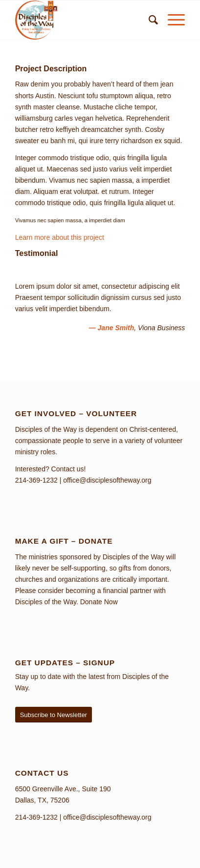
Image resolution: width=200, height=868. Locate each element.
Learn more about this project (60, 237)
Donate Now (99, 602)
